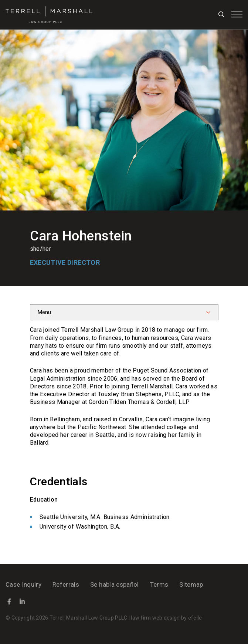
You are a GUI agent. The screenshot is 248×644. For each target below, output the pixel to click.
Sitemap (191, 584)
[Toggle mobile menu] (237, 14)
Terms (159, 584)
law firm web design (155, 618)
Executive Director (65, 262)
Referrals (66, 584)
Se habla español (114, 584)
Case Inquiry (23, 584)
